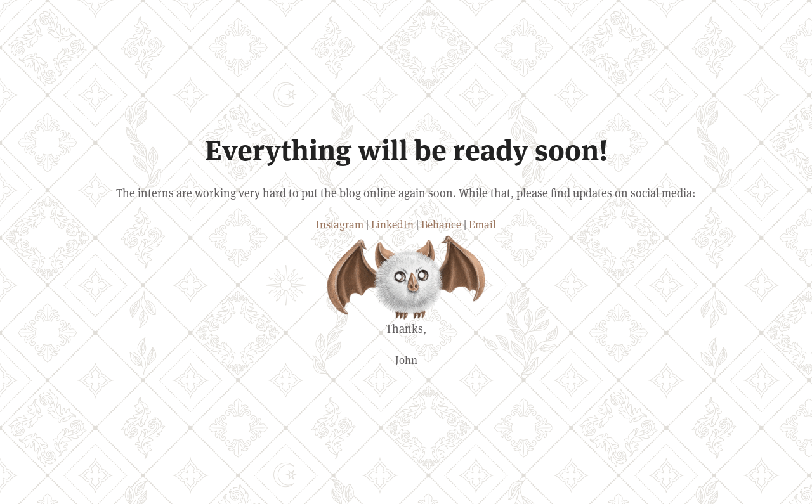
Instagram (340, 224)
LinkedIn (392, 224)
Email (482, 224)
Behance (441, 224)
